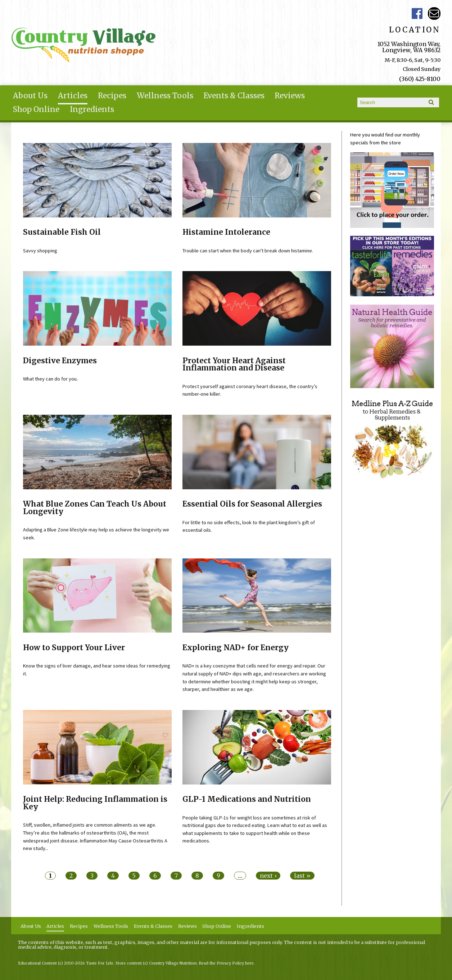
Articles (73, 96)
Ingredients (92, 109)
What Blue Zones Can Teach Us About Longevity (95, 508)
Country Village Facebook (417, 14)
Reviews (290, 96)
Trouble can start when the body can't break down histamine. (248, 251)
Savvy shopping (40, 251)
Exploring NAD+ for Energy (236, 648)
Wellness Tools (165, 96)
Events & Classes (234, 96)
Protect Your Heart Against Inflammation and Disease (234, 365)
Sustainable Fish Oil (62, 232)
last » (302, 876)
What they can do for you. (50, 379)
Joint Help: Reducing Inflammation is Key (95, 803)
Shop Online (36, 109)
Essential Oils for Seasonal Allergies (252, 504)
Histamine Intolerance (226, 232)
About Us (30, 96)
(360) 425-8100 (420, 79)
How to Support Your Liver (74, 648)
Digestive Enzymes (60, 361)
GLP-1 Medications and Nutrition (247, 799)
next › (268, 876)
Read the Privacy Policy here (226, 963)
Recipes (112, 96)
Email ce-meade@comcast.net (434, 14)
